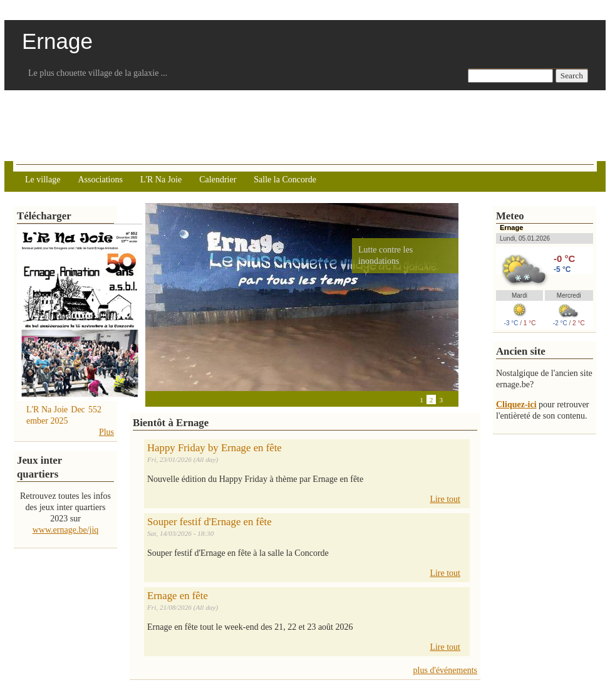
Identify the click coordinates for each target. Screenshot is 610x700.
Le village (43, 180)
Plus (106, 432)
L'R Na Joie (161, 180)
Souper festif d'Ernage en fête (209, 522)
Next (177, 399)
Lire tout (445, 499)
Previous (152, 399)
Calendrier (218, 180)
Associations (100, 180)
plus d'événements (445, 670)
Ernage (511, 227)
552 (95, 410)
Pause (164, 399)
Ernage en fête (178, 596)
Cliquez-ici (516, 405)
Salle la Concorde (285, 180)
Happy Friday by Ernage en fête (215, 448)
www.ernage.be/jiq (66, 530)
